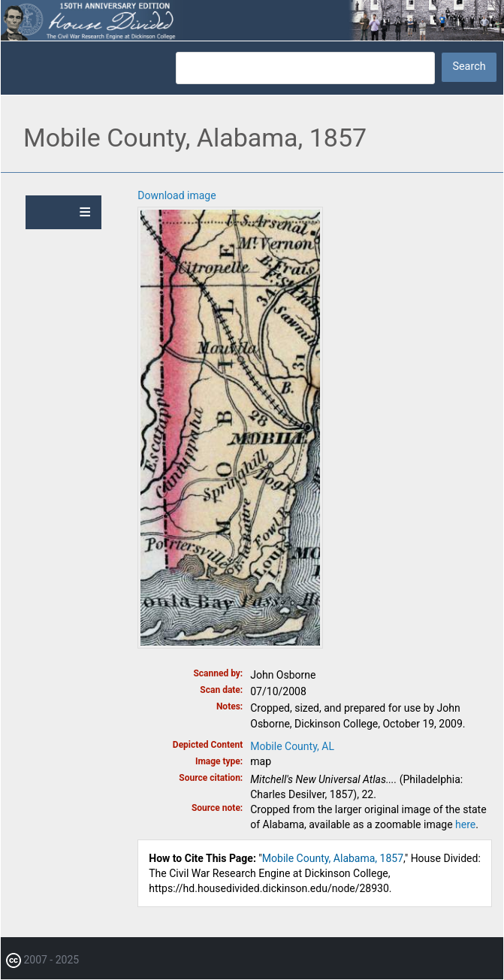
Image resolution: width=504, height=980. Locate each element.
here (465, 824)
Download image (177, 195)
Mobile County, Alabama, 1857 (333, 858)
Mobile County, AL (292, 746)
